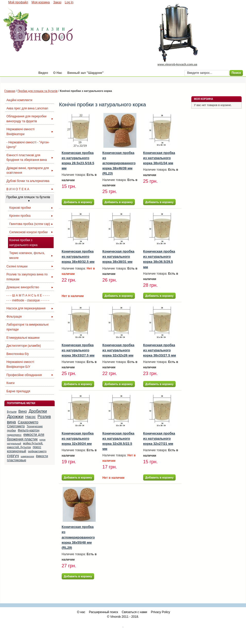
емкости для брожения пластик (26, 437)
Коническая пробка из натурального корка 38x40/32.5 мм (78, 256)
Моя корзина (41, 2)
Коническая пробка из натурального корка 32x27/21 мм (159, 438)
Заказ (57, 2)
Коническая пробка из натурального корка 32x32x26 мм (118, 350)
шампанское (27, 456)
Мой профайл (18, 2)
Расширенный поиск (104, 612)
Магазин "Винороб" (18, 73)
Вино (23, 411)
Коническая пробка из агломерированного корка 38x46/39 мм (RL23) (119, 163)
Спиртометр (16, 426)
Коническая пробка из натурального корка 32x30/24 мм (78, 438)
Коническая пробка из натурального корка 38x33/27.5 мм (78, 350)
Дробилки (38, 411)
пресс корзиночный (24, 449)
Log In (69, 2)
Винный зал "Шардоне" (85, 73)
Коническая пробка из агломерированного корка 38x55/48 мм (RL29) (78, 537)
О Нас (58, 73)
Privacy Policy (161, 612)
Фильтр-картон (29, 430)
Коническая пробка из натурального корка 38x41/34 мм (159, 158)
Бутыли (12, 412)
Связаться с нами (134, 612)
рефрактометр (37, 451)
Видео (43, 73)
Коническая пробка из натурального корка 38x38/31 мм (118, 256)
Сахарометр (28, 422)
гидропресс (14, 435)
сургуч (13, 456)
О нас (81, 612)
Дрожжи (15, 416)
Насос (30, 417)
